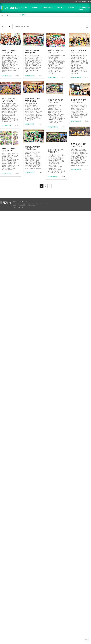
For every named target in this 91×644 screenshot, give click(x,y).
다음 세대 (9, 15)
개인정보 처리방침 (23, 202)
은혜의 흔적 (77, 2)
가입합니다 (84, 2)
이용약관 (15, 202)
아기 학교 (23, 15)
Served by (18, 207)
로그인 (90, 2)
